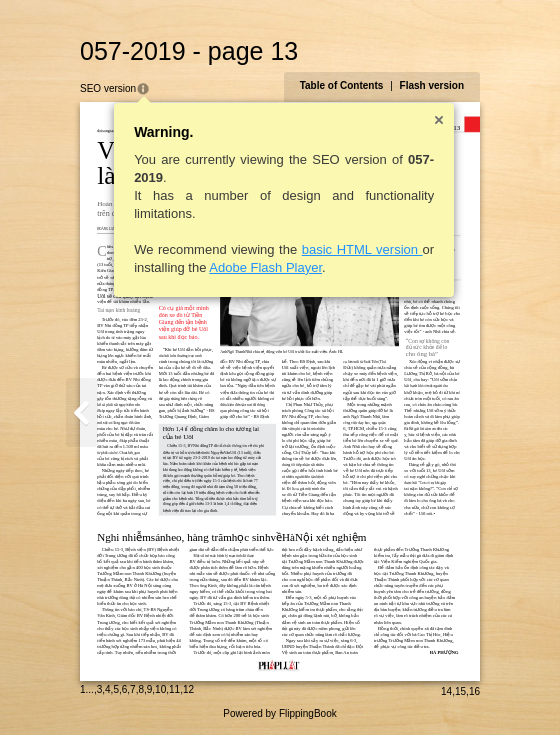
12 (188, 689)
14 (446, 691)
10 (160, 689)
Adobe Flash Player (265, 267)
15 (460, 691)
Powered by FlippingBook (279, 713)
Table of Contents (342, 85)
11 (174, 689)
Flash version (432, 85)
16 (474, 691)
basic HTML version (362, 249)
